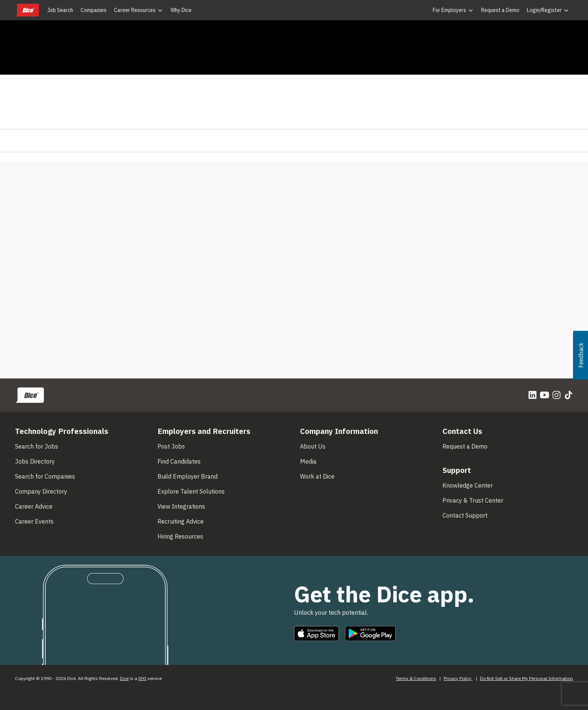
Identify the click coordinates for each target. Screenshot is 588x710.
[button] (580, 355)
